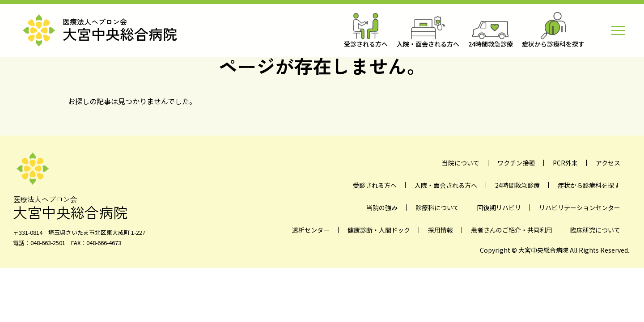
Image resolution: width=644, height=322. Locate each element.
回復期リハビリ (499, 208)
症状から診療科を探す (589, 185)
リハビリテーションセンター (580, 208)
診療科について (437, 208)
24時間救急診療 (517, 185)
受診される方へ (375, 185)
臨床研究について (595, 230)
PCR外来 (565, 163)
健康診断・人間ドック (379, 230)
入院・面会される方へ (446, 185)
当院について (461, 163)
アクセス (608, 163)
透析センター (311, 230)
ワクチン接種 (516, 163)
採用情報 (441, 230)
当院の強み (382, 208)
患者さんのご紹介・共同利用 (512, 230)
